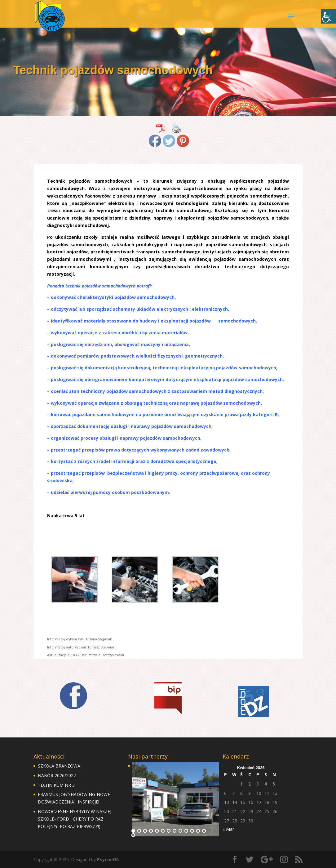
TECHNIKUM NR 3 (56, 785)
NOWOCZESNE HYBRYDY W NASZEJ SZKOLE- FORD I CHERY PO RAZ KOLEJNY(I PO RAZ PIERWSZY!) (75, 819)
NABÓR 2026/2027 (57, 775)
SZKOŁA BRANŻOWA (59, 766)
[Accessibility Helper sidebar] (329, 16)
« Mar (228, 829)
